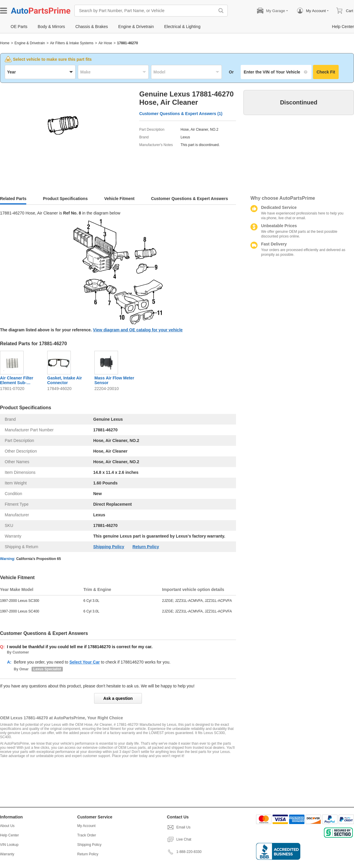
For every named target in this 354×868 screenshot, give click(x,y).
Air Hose (105, 43)
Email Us (179, 827)
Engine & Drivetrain (30, 43)
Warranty (7, 854)
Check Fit (326, 72)
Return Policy (146, 547)
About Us (7, 826)
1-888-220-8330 (184, 852)
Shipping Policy (109, 547)
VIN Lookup (9, 845)
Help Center (9, 835)
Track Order (87, 835)
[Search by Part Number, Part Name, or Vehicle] (146, 11)
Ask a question (118, 698)
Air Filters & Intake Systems (72, 43)
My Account (86, 826)
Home (5, 43)
